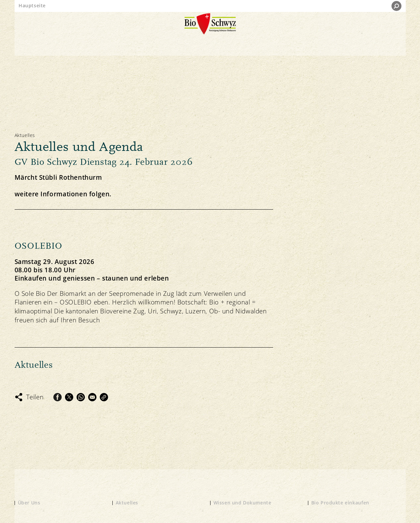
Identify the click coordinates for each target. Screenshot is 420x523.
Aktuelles (127, 503)
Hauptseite (32, 5)
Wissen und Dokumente (242, 503)
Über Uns (29, 503)
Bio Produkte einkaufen (340, 503)
